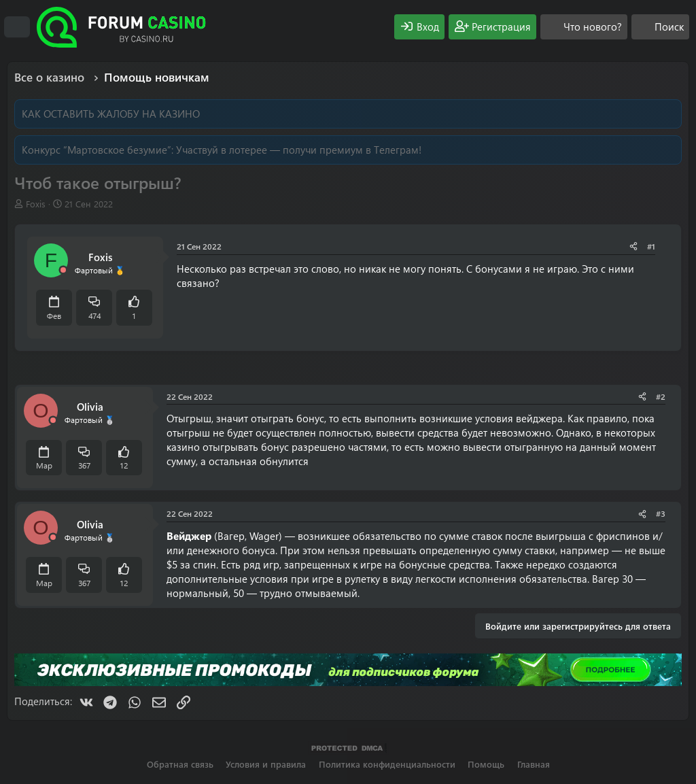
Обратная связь (180, 764)
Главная (534, 764)
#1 (651, 246)
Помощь (486, 764)
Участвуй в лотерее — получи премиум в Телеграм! (299, 150)
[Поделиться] (633, 246)
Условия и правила (266, 764)
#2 (661, 396)
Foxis (36, 204)
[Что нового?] (584, 27)
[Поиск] (660, 27)
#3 (661, 513)
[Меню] (17, 27)
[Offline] (63, 270)
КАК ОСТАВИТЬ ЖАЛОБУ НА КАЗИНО (111, 114)
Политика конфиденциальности (387, 764)
